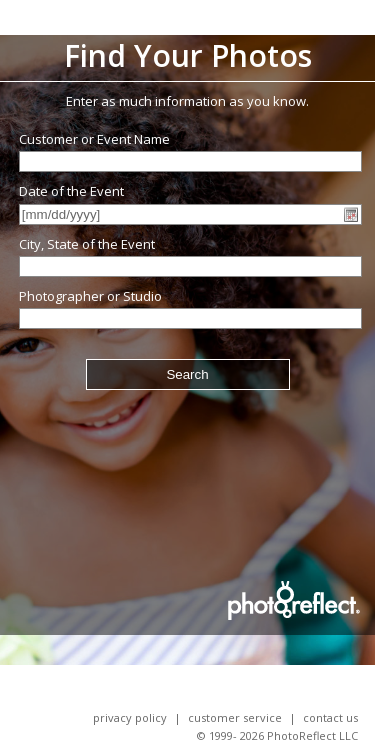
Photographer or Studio (90, 296)
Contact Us (330, 717)
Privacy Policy (130, 717)
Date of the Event (71, 191)
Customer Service (235, 717)
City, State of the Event (87, 244)
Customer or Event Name (94, 139)
